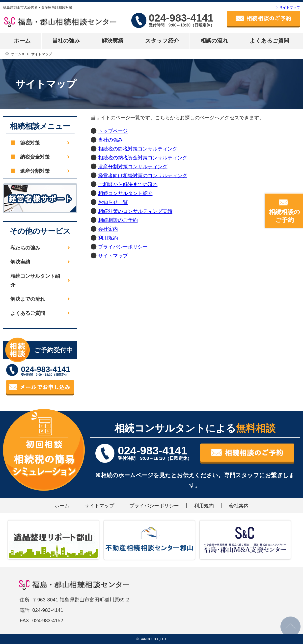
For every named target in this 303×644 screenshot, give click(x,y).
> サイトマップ (288, 7)
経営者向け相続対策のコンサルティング (143, 175)
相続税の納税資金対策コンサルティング (143, 158)
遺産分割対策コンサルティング (133, 167)
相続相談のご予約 (118, 220)
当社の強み (66, 41)
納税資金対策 (35, 157)
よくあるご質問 (269, 41)
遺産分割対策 (35, 171)
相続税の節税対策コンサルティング (138, 149)
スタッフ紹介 (162, 41)
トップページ (113, 131)
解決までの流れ (28, 299)
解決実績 (112, 41)
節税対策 (30, 143)
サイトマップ (42, 54)
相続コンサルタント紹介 (125, 193)
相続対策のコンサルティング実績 (135, 211)
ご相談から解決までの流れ (128, 184)
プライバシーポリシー (123, 247)
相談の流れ (214, 41)
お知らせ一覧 (113, 202)
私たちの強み (25, 248)
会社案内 (108, 229)
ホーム (22, 41)
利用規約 (108, 238)
